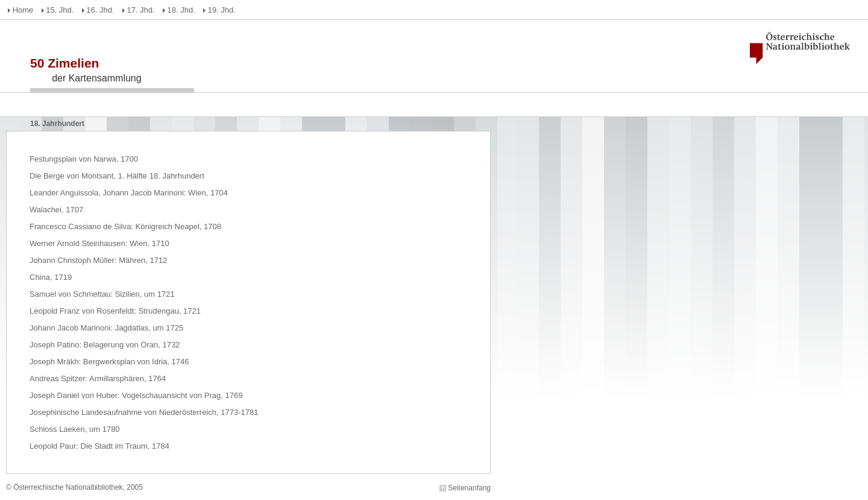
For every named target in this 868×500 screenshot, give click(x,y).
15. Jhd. (60, 10)
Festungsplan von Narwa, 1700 (84, 159)
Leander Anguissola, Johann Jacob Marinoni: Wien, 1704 (129, 193)
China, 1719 (51, 277)
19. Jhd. (222, 10)
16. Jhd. (100, 10)
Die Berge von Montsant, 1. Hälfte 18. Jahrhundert (117, 176)
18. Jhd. (181, 10)
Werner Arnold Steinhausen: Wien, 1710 (99, 243)
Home (23, 10)
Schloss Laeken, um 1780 (75, 429)
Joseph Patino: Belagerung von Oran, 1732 (105, 345)
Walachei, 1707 (56, 210)
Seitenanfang (469, 488)
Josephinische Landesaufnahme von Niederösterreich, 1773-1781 (144, 412)
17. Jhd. (140, 10)
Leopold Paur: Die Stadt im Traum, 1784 (99, 446)
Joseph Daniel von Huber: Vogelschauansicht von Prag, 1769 (136, 395)
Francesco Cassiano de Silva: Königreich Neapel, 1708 (125, 226)
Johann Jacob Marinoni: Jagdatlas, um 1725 (106, 328)
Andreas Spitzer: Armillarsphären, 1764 (98, 378)
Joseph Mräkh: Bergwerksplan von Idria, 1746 (109, 362)
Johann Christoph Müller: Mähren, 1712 (98, 260)
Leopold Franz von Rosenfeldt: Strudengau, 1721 (115, 311)
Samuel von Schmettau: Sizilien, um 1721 (102, 294)
